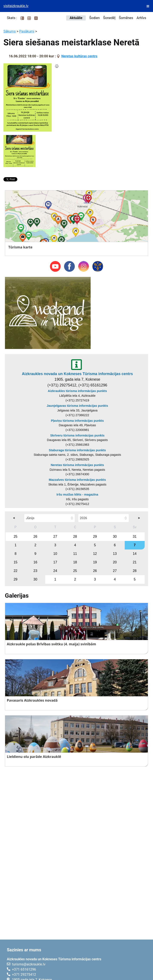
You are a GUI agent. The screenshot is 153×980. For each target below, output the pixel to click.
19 (95, 562)
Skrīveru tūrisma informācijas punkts (77, 435)
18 (75, 562)
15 (15, 562)
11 (75, 554)
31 (135, 537)
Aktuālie (76, 18)
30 (115, 537)
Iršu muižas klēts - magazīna (77, 494)
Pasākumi (27, 31)
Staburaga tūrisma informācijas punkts (77, 450)
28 (75, 537)
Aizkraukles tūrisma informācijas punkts (77, 391)
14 (135, 554)
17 (55, 562)
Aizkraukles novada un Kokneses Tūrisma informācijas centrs (77, 374)
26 (35, 537)
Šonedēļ (109, 18)
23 (35, 571)
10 (55, 554)
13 (115, 554)
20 (115, 562)
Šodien (94, 18)
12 (95, 554)
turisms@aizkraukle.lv (29, 964)
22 (15, 571)
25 (15, 537)
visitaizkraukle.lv (16, 6)
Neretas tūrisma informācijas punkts (77, 465)
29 (95, 537)
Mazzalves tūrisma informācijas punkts (77, 480)
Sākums (10, 31)
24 (55, 571)
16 (35, 562)
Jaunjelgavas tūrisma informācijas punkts (77, 406)
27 (55, 537)
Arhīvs (141, 18)
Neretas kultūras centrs (79, 56)
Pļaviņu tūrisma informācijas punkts (77, 421)
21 (135, 562)
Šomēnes (126, 18)
